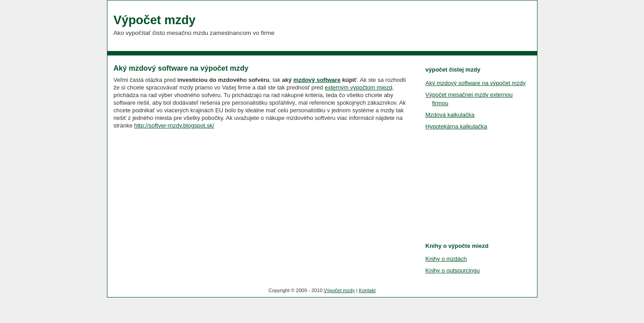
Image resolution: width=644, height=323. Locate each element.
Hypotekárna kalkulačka (456, 126)
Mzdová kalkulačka (450, 115)
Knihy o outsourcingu (453, 270)
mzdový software (317, 80)
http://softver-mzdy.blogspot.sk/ (174, 125)
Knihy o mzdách (446, 259)
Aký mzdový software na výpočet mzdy (181, 68)
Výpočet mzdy (155, 20)
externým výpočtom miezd (358, 87)
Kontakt (367, 290)
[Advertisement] (181, 189)
